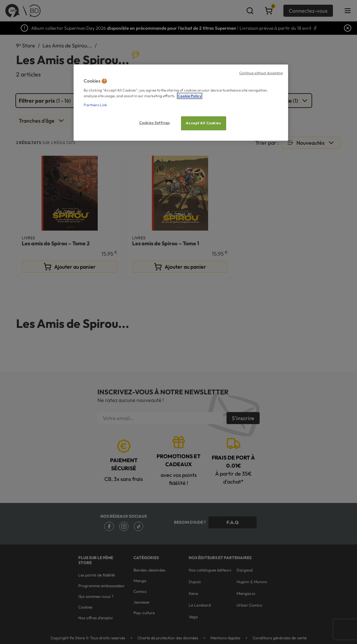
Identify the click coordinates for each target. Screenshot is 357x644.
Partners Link (95, 105)
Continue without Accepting (261, 73)
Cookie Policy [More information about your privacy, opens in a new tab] (190, 96)
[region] (181, 103)
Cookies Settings (155, 123)
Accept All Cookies (203, 123)
